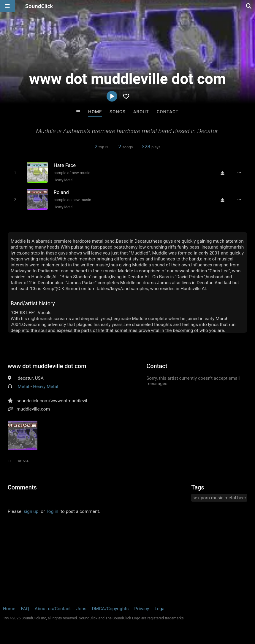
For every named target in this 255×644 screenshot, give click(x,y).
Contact (168, 112)
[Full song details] (239, 173)
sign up (31, 511)
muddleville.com (33, 409)
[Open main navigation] (7, 6)
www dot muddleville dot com (47, 366)
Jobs (81, 609)
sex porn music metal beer (219, 498)
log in (53, 511)
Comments (22, 487)
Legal (160, 609)
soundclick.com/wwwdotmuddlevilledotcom (62, 401)
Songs (118, 112)
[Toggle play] (15, 173)
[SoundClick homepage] (39, 6)
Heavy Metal (64, 180)
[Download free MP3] (222, 173)
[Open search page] (249, 6)
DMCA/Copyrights (110, 609)
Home (95, 112)
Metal (24, 387)
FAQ (25, 609)
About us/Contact (53, 609)
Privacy (142, 609)
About (141, 112)
